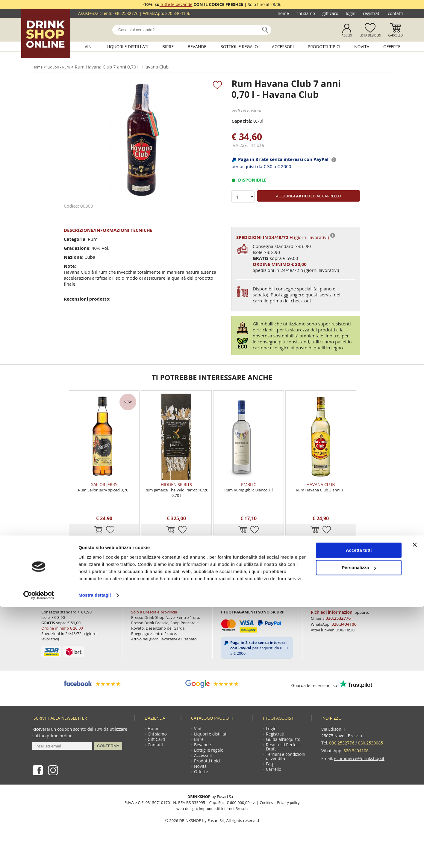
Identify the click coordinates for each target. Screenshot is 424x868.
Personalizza (359, 829)
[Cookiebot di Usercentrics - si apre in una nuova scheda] (39, 856)
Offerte (392, 47)
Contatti (395, 13)
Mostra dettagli (95, 856)
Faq (270, 790)
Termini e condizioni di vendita (287, 781)
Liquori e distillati (127, 47)
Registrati (372, 13)
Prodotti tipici (324, 47)
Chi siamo (306, 13)
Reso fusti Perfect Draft (284, 770)
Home (283, 13)
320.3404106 (178, 13)
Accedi (347, 35)
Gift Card (330, 13)
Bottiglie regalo (239, 47)
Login (351, 13)
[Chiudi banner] (415, 806)
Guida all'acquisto (284, 761)
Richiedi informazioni (331, 631)
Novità (362, 47)
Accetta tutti (359, 811)
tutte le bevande (176, 4)
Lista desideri (370, 35)
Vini (89, 47)
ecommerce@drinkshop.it (359, 774)
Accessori (283, 47)
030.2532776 (126, 13)
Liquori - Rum (64, 67)
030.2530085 (371, 761)
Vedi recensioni (246, 112)
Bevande (197, 47)
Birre (168, 47)
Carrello (395, 35)
